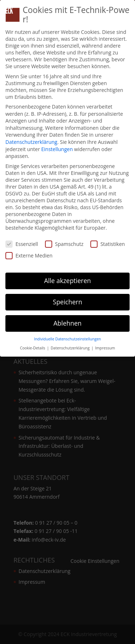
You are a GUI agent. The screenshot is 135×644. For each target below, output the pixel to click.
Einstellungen (57, 149)
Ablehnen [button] (67, 323)
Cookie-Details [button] (33, 348)
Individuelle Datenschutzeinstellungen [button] (68, 339)
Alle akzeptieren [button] (67, 281)
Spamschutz (64, 244)
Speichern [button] (67, 302)
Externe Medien (29, 255)
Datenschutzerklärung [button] (71, 348)
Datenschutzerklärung (31, 142)
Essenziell (22, 244)
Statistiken (108, 244)
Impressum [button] (105, 348)
